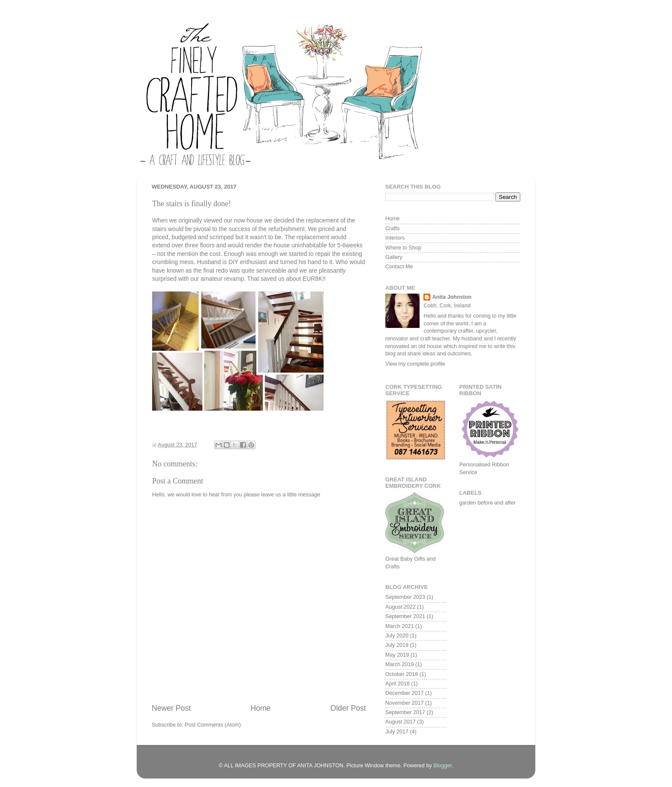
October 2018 (402, 674)
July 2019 (397, 645)
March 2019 (400, 664)
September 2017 (405, 712)
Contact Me (399, 267)
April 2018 (397, 684)
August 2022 (400, 607)
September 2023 (405, 597)
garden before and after (488, 503)
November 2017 (405, 703)
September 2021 (405, 616)
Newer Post (171, 708)
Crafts (393, 228)
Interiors (395, 238)
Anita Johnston (452, 297)
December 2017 (405, 693)
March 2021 (400, 626)
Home (260, 708)
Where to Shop (403, 248)
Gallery (394, 257)
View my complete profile (415, 364)
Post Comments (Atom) (213, 725)
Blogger (442, 766)
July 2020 (397, 636)
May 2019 (397, 655)
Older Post (348, 708)
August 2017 (400, 722)
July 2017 (397, 732)
